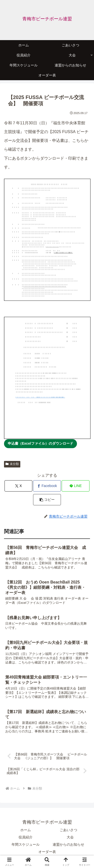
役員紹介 (26, 837)
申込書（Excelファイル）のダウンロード (40, 443)
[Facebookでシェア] (47, 486)
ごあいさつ (68, 830)
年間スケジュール (26, 844)
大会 (70, 837)
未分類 (12, 464)
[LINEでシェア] (76, 486)
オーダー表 (47, 852)
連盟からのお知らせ (68, 844)
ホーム (26, 830)
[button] (47, 500)
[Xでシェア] (18, 486)
